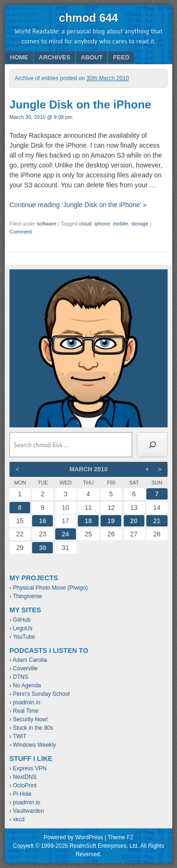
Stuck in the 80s (33, 728)
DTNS (21, 677)
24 (66, 534)
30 (43, 548)
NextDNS (25, 777)
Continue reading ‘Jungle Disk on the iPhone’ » (78, 205)
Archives (55, 57)
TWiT (20, 736)
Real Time (25, 711)
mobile (120, 224)
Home (19, 57)
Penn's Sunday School (41, 694)
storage (140, 224)
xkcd (19, 819)
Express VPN (29, 768)
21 (157, 521)
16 (43, 521)
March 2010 (88, 469)
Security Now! (30, 719)
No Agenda (27, 685)
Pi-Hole (22, 794)
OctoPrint (25, 785)
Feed (121, 57)
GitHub (21, 620)
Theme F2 (121, 837)
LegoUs (22, 628)
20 (134, 521)
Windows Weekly (34, 745)
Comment (21, 232)
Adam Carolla (30, 660)
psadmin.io (26, 702)
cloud (85, 224)
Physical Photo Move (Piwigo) (50, 588)
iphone (102, 224)
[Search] (152, 445)
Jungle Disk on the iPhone (80, 104)
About (92, 57)
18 (88, 521)
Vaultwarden (28, 811)
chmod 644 (88, 18)
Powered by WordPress (73, 837)
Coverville (25, 668)
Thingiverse (27, 596)
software (47, 224)
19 (111, 521)
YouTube (24, 637)
